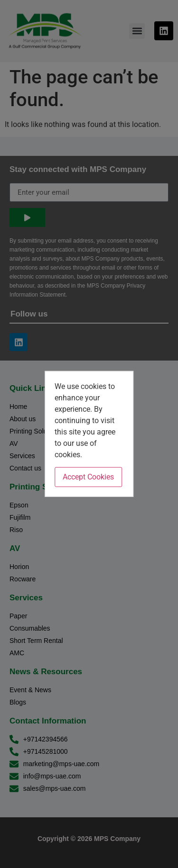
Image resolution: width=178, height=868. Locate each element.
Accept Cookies (88, 477)
